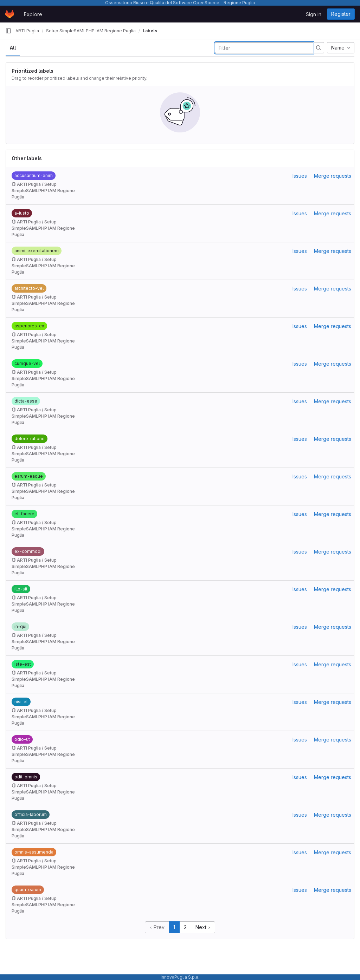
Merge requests (333, 176)
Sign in (314, 14)
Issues (300, 176)
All (13, 48)
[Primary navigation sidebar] (8, 31)
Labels (150, 31)
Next (203, 927)
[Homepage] (10, 14)
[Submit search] (319, 48)
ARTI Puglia (27, 31)
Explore (33, 14)
